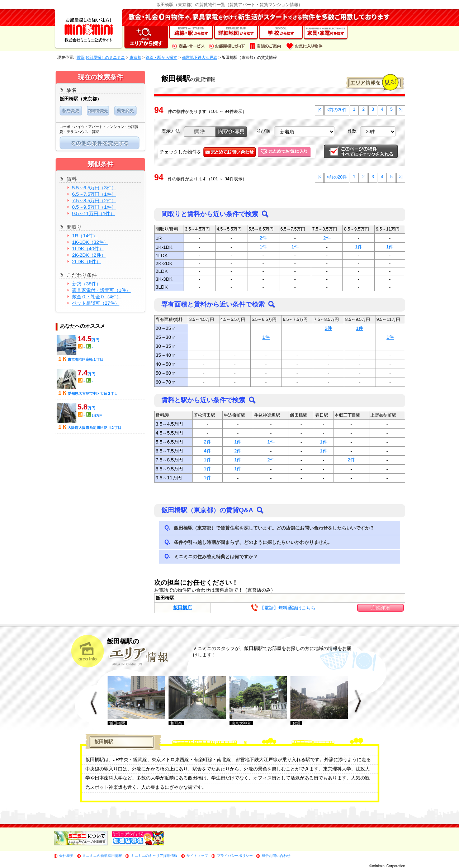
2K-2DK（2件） (89, 255)
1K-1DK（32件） (90, 242)
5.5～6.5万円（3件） (94, 188)
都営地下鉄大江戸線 (200, 57)
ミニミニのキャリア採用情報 (154, 856)
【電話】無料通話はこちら (288, 608)
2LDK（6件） (86, 262)
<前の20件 (337, 110)
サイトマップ (197, 856)
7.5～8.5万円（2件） (94, 201)
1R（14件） (85, 236)
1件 (263, 247)
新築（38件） (86, 284)
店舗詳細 (380, 608)
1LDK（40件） (88, 249)
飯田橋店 (183, 608)
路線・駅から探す (161, 57)
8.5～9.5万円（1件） (94, 207)
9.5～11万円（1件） (93, 214)
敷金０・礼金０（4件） (97, 297)
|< (319, 109)
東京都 (135, 57)
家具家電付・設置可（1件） (101, 290)
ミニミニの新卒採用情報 (102, 856)
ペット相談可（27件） (96, 303)
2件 (263, 238)
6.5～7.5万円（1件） (94, 194)
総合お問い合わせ (276, 856)
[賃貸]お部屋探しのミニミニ (100, 57)
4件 (207, 451)
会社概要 (66, 856)
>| (401, 109)
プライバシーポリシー (235, 856)
